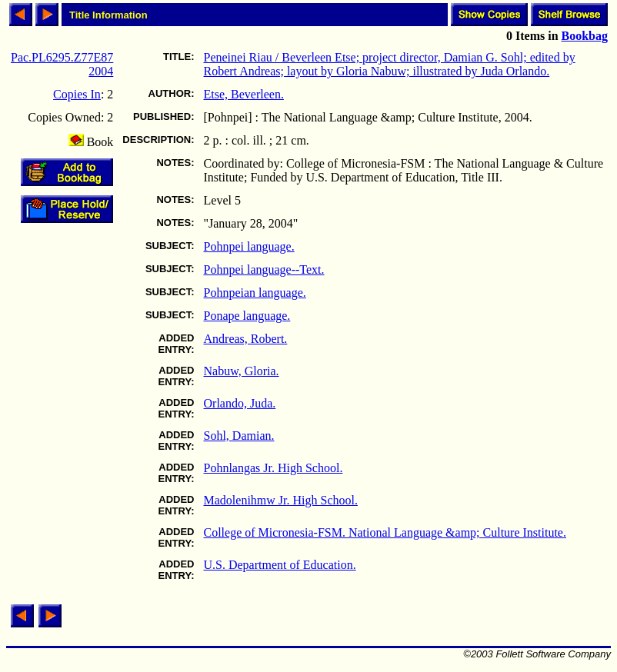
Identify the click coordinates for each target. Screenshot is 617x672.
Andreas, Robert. (246, 339)
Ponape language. (247, 316)
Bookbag (585, 36)
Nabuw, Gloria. (242, 371)
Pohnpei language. (249, 246)
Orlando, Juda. (240, 403)
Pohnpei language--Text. (264, 269)
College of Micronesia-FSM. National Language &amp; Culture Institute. (385, 532)
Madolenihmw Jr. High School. (281, 500)
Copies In (77, 94)
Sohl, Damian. (239, 436)
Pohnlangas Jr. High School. (273, 468)
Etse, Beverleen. (244, 94)
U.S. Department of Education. (280, 565)
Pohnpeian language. (255, 293)
